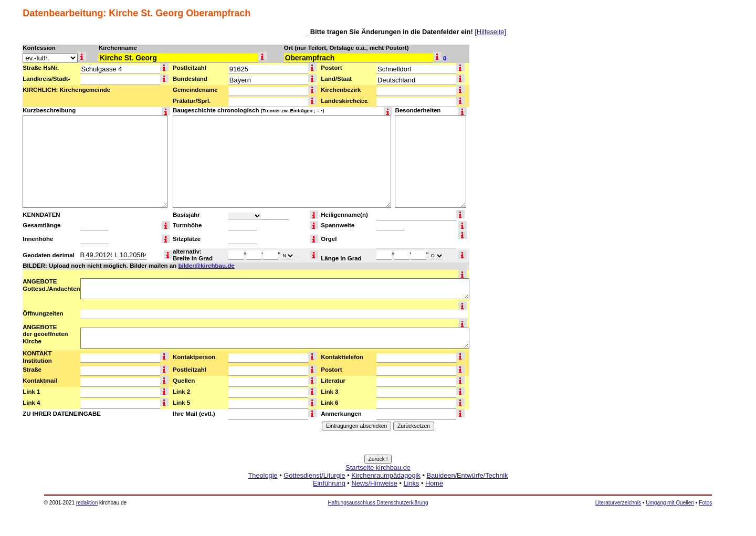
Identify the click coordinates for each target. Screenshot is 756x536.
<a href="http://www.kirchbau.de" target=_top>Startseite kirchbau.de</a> (378, 487)
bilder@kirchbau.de (206, 266)
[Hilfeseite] (490, 32)
